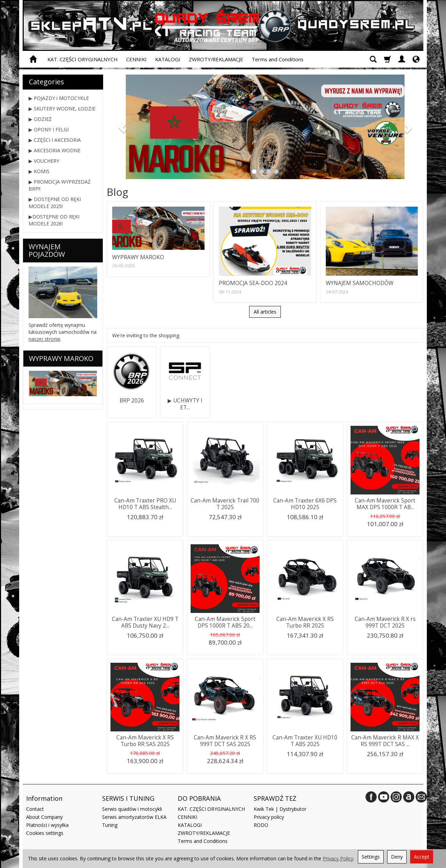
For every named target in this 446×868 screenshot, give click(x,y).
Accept (422, 857)
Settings (371, 857)
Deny (397, 857)
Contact (35, 809)
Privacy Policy (338, 858)
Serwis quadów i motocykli (132, 809)
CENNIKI (136, 59)
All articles (265, 312)
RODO (261, 825)
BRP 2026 (132, 401)
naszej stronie (44, 339)
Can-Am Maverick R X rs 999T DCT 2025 (385, 622)
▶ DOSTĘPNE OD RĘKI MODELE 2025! (55, 203)
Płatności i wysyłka (47, 825)
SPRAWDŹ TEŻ (275, 798)
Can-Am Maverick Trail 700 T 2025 (225, 504)
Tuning (110, 825)
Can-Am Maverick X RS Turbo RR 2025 (305, 622)
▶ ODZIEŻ (40, 119)
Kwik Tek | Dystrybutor (280, 809)
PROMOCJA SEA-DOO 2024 (253, 283)
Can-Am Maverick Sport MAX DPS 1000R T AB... (385, 504)
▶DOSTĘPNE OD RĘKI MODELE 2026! (54, 220)
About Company (44, 817)
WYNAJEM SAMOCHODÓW (360, 283)
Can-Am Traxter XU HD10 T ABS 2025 (305, 741)
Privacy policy (269, 817)
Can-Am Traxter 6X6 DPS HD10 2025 (305, 504)
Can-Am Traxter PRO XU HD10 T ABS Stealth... (145, 504)
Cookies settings (45, 833)
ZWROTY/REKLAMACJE (216, 59)
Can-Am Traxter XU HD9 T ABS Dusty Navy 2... (145, 622)
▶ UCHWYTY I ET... (185, 404)
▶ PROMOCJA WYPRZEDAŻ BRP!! (60, 185)
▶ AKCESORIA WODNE (55, 150)
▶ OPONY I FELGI (49, 129)
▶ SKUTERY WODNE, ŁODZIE (62, 109)
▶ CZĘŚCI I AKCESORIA (55, 140)
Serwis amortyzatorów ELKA (134, 817)
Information (44, 798)
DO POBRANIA (199, 798)
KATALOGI (168, 59)
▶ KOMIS (39, 171)
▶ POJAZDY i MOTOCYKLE (59, 98)
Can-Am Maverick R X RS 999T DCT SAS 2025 (225, 741)
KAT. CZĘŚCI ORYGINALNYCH (83, 59)
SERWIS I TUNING (128, 798)
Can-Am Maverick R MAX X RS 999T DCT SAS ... (385, 741)
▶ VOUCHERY (44, 161)
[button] (120, 127)
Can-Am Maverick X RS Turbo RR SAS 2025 (145, 741)
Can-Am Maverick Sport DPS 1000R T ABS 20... (225, 622)
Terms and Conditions (278, 59)
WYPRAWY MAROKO (138, 257)
